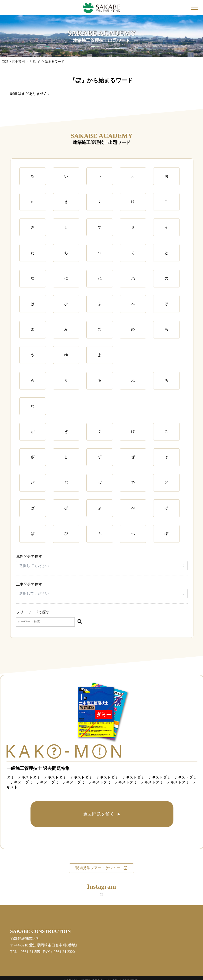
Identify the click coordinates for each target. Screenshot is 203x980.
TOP (5, 61)
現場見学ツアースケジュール (101, 868)
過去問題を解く (99, 814)
